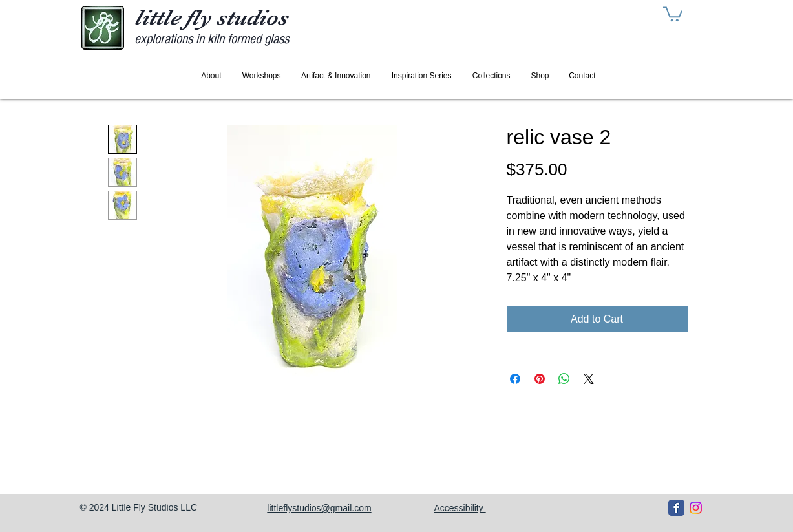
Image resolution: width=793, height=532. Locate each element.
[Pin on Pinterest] (540, 379)
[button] (673, 13)
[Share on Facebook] (515, 379)
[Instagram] (696, 508)
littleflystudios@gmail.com (319, 508)
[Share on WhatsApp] (564, 379)
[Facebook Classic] (676, 508)
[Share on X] (589, 379)
